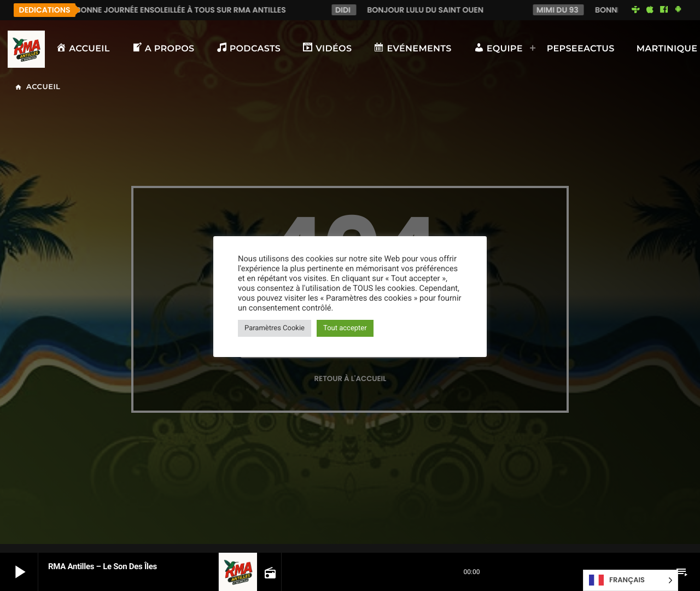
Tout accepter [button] (345, 328)
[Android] (678, 10)
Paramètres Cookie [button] (275, 328)
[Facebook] (664, 10)
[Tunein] (636, 10)
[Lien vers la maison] (26, 49)
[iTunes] (650, 10)
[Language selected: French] (631, 580)
